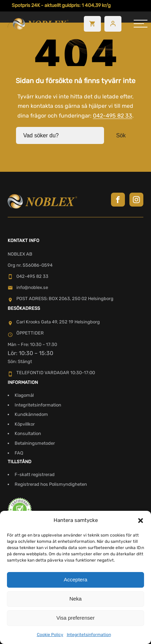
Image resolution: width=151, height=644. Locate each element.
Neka (75, 599)
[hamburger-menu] (141, 24)
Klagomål (24, 395)
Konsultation (28, 433)
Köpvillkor (25, 424)
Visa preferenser (75, 618)
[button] (141, 521)
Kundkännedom (31, 414)
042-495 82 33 (113, 116)
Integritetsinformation (89, 635)
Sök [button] (121, 135)
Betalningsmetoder (35, 443)
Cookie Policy (50, 635)
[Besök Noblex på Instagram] (136, 200)
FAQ (19, 453)
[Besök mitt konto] (113, 24)
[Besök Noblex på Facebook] (118, 200)
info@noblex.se (28, 288)
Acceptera (75, 579)
